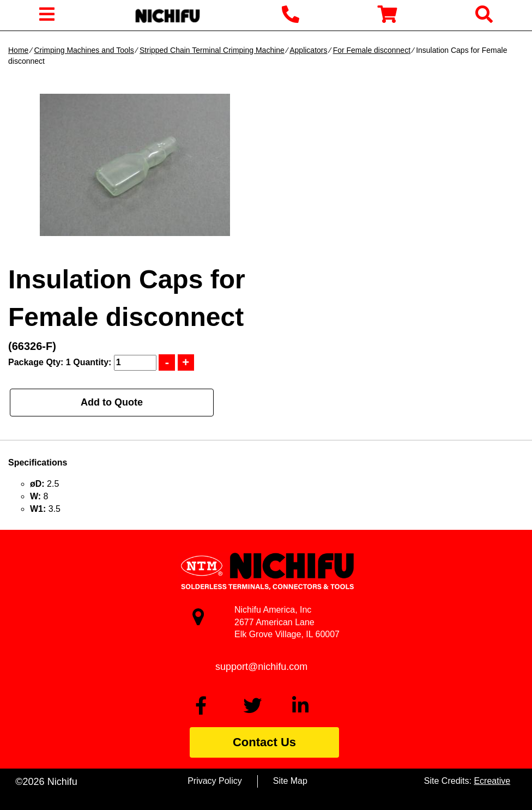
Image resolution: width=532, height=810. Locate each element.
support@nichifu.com (261, 667)
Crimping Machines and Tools (84, 50)
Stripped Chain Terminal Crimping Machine (212, 50)
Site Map (290, 781)
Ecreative (492, 781)
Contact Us (264, 742)
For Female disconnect (372, 50)
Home (18, 50)
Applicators (308, 50)
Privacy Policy (215, 781)
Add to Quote (112, 402)
